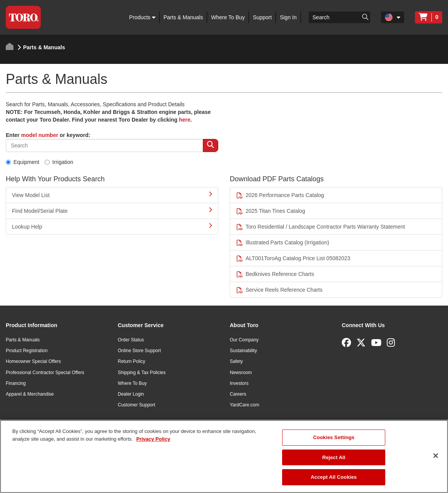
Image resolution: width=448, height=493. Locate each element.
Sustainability (243, 351)
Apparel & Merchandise (30, 394)
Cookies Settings (334, 437)
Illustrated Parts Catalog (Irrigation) (283, 243)
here (185, 120)
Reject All (334, 457)
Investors (239, 383)
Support (262, 17)
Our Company (244, 340)
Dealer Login (131, 394)
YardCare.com (244, 405)
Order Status (131, 340)
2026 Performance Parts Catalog (280, 195)
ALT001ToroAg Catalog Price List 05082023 (293, 258)
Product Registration (27, 351)
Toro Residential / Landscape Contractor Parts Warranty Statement (320, 227)
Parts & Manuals (183, 17)
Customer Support (136, 405)
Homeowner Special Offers (33, 361)
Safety (236, 361)
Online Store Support (139, 351)
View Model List (112, 195)
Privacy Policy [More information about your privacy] (153, 439)
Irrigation (59, 162)
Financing (16, 383)
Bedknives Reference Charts (275, 274)
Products (142, 17)
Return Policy (131, 361)
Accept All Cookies (334, 477)
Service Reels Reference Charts (279, 290)
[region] (224, 456)
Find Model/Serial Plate (112, 211)
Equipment (23, 162)
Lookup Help (112, 226)
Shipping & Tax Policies (142, 373)
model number (40, 135)
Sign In (288, 17)
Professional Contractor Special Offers (45, 373)
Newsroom (241, 373)
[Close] (436, 456)
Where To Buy (228, 17)
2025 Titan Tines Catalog (271, 211)
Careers (238, 394)
